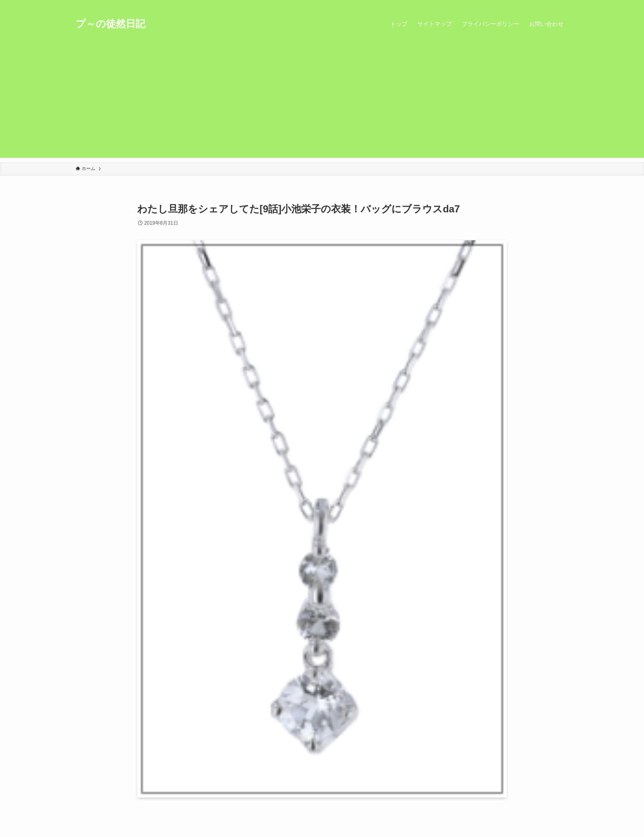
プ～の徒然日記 (110, 24)
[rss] (552, 5)
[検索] (563, 5)
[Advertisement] (322, 100)
